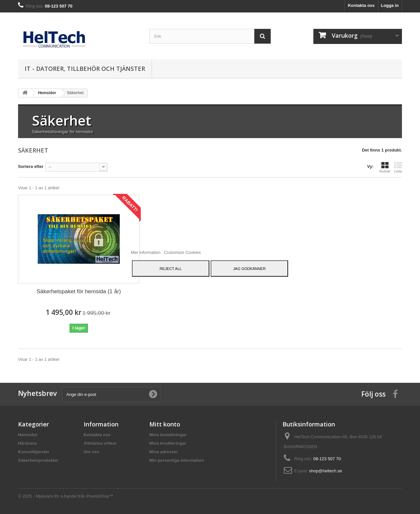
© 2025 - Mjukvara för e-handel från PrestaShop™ (66, 496)
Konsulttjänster (34, 452)
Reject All (171, 268)
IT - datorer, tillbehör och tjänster (85, 69)
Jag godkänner (249, 268)
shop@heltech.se (326, 471)
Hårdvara (27, 443)
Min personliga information (177, 460)
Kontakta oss (361, 5)
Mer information (146, 252)
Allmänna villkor (100, 443)
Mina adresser (164, 452)
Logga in (390, 5)
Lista (398, 167)
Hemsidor (28, 435)
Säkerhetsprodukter (38, 460)
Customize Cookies (182, 252)
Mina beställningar (168, 435)
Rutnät (385, 167)
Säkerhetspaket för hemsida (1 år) (79, 291)
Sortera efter (31, 166)
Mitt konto (165, 424)
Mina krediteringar (168, 443)
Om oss (92, 452)
